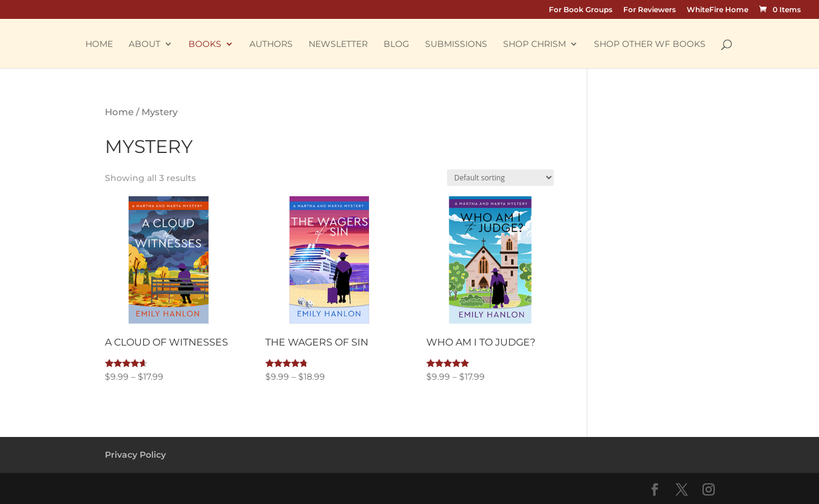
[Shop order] (500, 178)
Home (99, 44)
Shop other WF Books (650, 44)
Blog (396, 44)
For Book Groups (581, 10)
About (145, 44)
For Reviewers (649, 10)
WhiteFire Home (717, 10)
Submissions (456, 44)
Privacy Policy (135, 455)
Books (205, 44)
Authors (271, 44)
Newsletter (338, 44)
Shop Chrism (535, 44)
